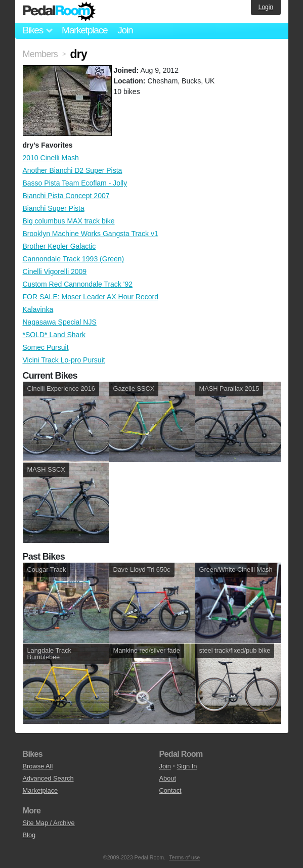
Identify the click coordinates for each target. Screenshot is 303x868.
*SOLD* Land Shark (54, 335)
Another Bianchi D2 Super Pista (73, 170)
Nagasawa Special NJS (60, 322)
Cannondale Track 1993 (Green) (74, 259)
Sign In (187, 766)
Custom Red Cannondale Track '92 (78, 284)
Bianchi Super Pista (54, 208)
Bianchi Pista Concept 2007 (66, 196)
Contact (170, 790)
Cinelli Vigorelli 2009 (55, 271)
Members (40, 54)
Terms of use (184, 857)
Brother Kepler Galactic (59, 246)
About (168, 778)
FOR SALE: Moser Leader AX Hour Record (91, 297)
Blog (29, 835)
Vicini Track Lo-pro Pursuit (64, 360)
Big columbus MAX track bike (69, 221)
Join (125, 30)
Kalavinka (38, 309)
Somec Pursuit (46, 347)
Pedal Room (59, 12)
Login (266, 7)
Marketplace (84, 30)
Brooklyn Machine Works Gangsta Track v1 (91, 234)
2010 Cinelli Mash (51, 158)
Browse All (38, 766)
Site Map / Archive (49, 823)
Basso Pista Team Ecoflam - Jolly (75, 183)
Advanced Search (48, 778)
